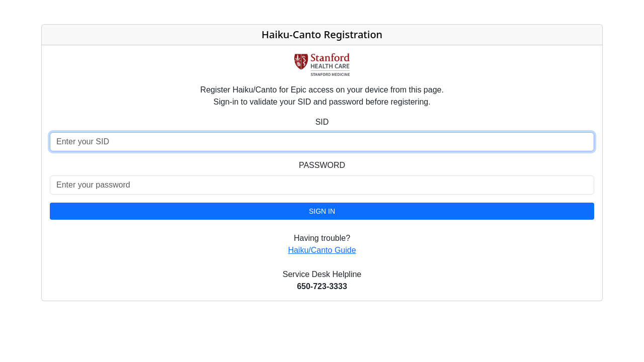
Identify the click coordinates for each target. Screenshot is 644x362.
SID (322, 122)
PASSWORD (322, 165)
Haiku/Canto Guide (322, 250)
